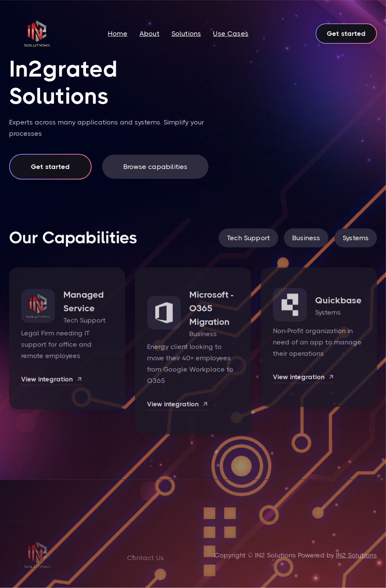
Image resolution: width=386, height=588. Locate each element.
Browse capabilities (155, 167)
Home (118, 34)
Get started (346, 34)
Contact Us (146, 558)
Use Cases (231, 34)
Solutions (186, 34)
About (149, 34)
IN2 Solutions (356, 555)
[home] (37, 34)
